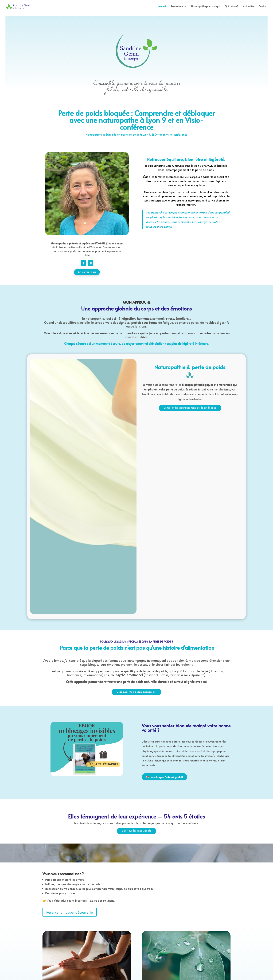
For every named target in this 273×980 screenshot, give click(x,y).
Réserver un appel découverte (70, 912)
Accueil (162, 7)
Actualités (249, 7)
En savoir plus (87, 272)
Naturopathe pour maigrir (206, 7)
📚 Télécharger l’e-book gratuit (164, 777)
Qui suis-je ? (232, 7)
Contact (263, 7)
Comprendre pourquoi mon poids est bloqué (190, 408)
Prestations (177, 7)
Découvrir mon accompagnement (136, 692)
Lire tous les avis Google (136, 831)
